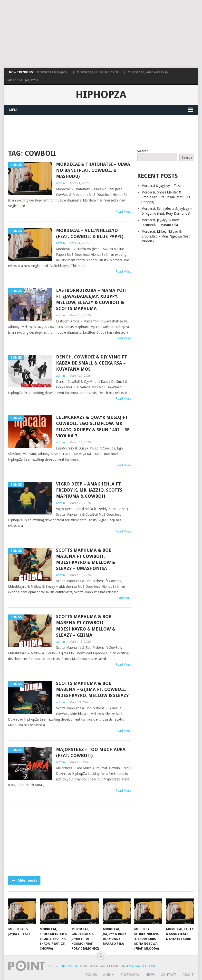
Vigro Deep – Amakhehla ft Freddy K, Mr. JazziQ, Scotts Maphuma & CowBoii (89, 490)
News (150, 975)
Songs (91, 975)
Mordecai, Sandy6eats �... (149, 72)
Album (109, 975)
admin (60, 183)
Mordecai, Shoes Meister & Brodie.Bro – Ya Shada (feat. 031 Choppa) (166, 197)
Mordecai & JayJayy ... (53, 72)
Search (143, 151)
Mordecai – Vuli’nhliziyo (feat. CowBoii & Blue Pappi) (90, 233)
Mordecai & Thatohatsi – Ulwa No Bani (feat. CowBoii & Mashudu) (93, 170)
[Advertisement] (101, 34)
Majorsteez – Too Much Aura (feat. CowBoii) (91, 752)
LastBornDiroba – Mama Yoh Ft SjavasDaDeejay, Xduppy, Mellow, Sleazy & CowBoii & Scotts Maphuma (91, 299)
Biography (130, 975)
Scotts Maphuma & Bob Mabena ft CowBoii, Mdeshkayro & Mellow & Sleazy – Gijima (86, 626)
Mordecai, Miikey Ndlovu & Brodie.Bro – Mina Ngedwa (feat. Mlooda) (166, 236)
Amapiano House (141, 966)
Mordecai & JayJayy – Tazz (161, 186)
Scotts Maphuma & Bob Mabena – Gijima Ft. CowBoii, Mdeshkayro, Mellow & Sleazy (92, 689)
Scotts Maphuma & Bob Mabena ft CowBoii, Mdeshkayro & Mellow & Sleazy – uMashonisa (86, 559)
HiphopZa (101, 95)
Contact (169, 975)
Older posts (24, 880)
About (188, 975)
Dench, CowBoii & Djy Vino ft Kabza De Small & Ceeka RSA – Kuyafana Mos (91, 363)
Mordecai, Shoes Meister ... (99, 72)
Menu (14, 110)
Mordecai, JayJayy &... (24, 80)
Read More (123, 212)
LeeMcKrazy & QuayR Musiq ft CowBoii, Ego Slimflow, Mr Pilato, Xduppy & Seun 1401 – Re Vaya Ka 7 (93, 426)
